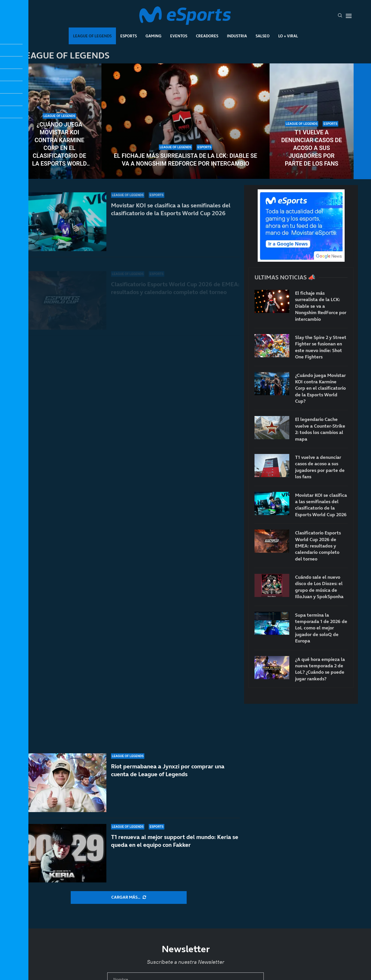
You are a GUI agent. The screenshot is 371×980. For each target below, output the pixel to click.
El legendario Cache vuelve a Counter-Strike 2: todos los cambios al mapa (320, 429)
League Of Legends (92, 36)
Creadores (207, 36)
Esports (129, 36)
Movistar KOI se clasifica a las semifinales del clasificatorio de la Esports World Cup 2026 (321, 505)
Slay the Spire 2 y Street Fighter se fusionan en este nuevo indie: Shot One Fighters (321, 347)
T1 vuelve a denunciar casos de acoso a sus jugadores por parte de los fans (312, 148)
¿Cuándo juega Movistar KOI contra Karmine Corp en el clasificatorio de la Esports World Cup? (60, 144)
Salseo (263, 36)
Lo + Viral (288, 36)
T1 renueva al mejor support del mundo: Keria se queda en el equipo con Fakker (175, 848)
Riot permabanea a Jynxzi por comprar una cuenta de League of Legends (168, 783)
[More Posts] (129, 897)
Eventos (179, 36)
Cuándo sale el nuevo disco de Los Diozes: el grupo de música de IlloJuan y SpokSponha (319, 587)
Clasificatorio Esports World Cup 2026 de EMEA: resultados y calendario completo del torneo (318, 546)
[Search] (340, 16)
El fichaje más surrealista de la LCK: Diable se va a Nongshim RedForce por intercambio (185, 160)
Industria (237, 36)
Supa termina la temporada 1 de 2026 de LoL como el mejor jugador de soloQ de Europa (321, 628)
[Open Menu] (349, 16)
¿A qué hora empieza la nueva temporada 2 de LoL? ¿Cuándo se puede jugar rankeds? (320, 669)
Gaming (153, 36)
